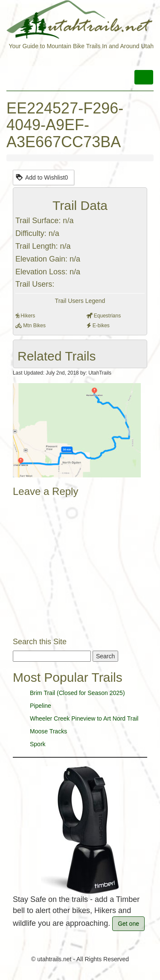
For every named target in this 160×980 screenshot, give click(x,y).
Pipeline (41, 706)
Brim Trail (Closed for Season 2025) (77, 693)
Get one (128, 924)
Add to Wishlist (42, 177)
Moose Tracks (48, 731)
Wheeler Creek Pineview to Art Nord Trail (84, 718)
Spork (38, 744)
